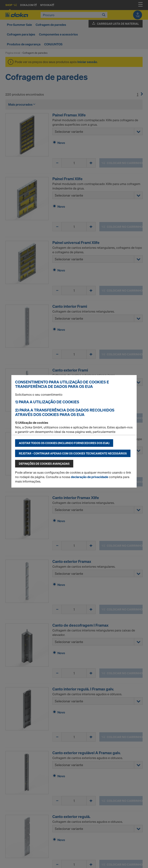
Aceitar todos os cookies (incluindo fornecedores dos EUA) (64, 443)
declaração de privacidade (89, 477)
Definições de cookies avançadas (44, 464)
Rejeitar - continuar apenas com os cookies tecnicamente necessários (73, 453)
